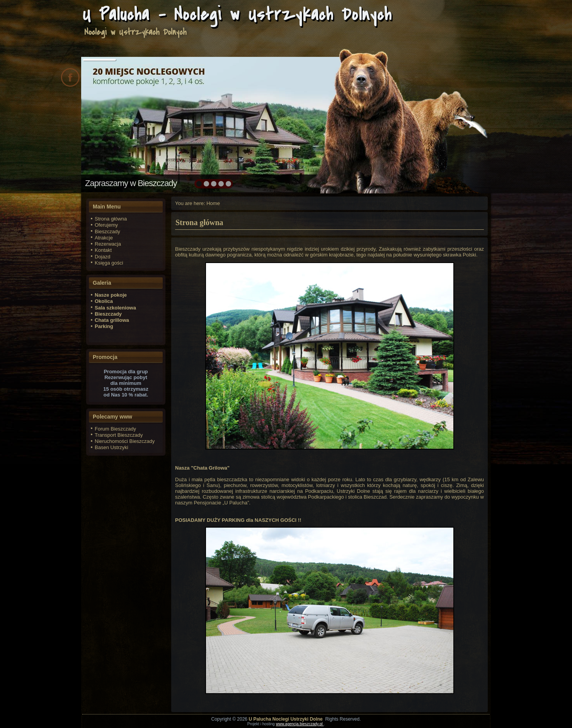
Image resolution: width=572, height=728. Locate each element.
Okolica (104, 301)
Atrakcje (104, 238)
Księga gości (109, 263)
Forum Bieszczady (115, 429)
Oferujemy (106, 225)
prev (104, 124)
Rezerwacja (108, 244)
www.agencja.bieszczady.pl (300, 724)
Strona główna (111, 219)
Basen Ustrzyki (112, 447)
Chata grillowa (112, 320)
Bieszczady (107, 232)
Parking (104, 326)
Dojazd (102, 257)
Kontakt (103, 250)
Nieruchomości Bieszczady (125, 441)
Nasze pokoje (111, 295)
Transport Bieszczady (119, 435)
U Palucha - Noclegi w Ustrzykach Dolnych (237, 15)
